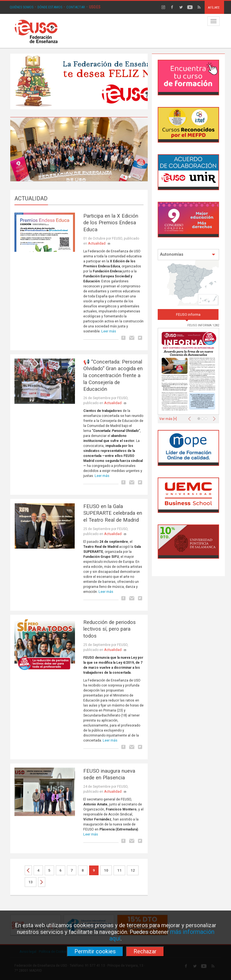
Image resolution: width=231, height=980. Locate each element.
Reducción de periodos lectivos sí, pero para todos (110, 629)
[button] (111, 175)
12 (133, 870)
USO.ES (95, 7)
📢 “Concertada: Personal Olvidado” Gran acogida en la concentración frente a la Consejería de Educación (113, 376)
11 (119, 870)
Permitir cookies (95, 951)
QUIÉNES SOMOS (22, 7)
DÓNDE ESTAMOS (50, 7)
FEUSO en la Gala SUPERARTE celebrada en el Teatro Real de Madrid (113, 513)
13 (31, 882)
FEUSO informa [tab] (188, 314)
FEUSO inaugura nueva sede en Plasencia (109, 774)
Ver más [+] (168, 419)
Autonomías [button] (188, 254)
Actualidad (97, 243)
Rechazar (145, 951)
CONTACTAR (76, 7)
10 (106, 870)
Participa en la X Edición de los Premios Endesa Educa (111, 223)
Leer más (109, 331)
